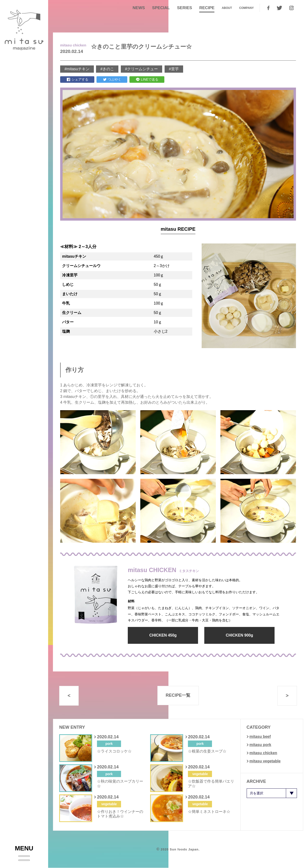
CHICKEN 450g (163, 635)
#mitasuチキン (77, 69)
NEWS (139, 8)
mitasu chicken (263, 753)
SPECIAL (161, 8)
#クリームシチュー (142, 69)
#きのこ (107, 69)
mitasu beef (260, 737)
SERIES (185, 8)
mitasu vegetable (265, 761)
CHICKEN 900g (239, 635)
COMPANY (246, 8)
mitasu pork (260, 745)
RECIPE (207, 8)
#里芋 (174, 69)
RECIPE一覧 (178, 696)
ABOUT (227, 8)
